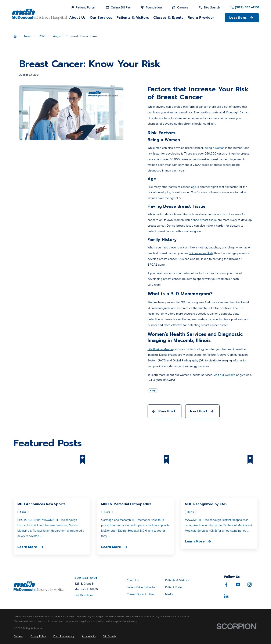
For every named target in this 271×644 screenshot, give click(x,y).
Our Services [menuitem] (101, 18)
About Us (133, 580)
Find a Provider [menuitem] (201, 18)
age (194, 187)
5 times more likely (201, 253)
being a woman (214, 148)
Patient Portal (174, 587)
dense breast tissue (204, 220)
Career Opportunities (141, 594)
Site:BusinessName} (161, 349)
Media (169, 594)
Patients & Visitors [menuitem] (133, 18)
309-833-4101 (86, 578)
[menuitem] (18, 636)
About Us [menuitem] (77, 18)
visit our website (225, 375)
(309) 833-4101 (247, 7)
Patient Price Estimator (141, 587)
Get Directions (84, 595)
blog (153, 391)
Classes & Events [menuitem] (168, 18)
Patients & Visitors (177, 580)
